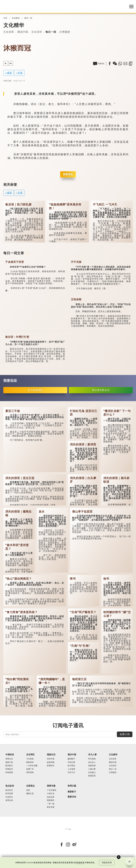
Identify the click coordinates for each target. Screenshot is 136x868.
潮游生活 (51, 754)
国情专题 (51, 786)
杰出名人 (92, 762)
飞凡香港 (30, 759)
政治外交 (9, 790)
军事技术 (9, 769)
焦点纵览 (10, 786)
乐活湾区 (30, 754)
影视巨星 (92, 776)
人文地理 (71, 769)
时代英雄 (92, 759)
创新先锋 (92, 766)
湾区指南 (30, 772)
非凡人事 (92, 754)
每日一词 (28, 18)
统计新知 (71, 766)
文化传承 (9, 32)
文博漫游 (65, 32)
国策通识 (51, 800)
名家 (28, 790)
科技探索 (9, 772)
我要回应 (68, 174)
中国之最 (71, 762)
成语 (9, 73)
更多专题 (51, 807)
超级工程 (9, 762)
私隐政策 (80, 863)
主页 (5, 18)
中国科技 (10, 754)
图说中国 (23, 32)
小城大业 (51, 793)
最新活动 (72, 797)
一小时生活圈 (32, 766)
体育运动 (9, 800)
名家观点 (30, 786)
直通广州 (30, 769)
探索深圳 (30, 762)
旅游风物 (51, 762)
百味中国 (51, 759)
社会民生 (9, 797)
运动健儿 (92, 772)
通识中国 (72, 754)
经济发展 (9, 793)
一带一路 (51, 804)
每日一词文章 (14, 253)
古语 (20, 73)
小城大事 (92, 769)
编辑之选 (30, 793)
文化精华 (16, 18)
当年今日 (71, 772)
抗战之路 (51, 797)
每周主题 (72, 786)
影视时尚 (51, 766)
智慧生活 (9, 759)
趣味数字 (71, 759)
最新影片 (72, 792)
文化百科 (37, 32)
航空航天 (9, 766)
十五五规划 (52, 790)
